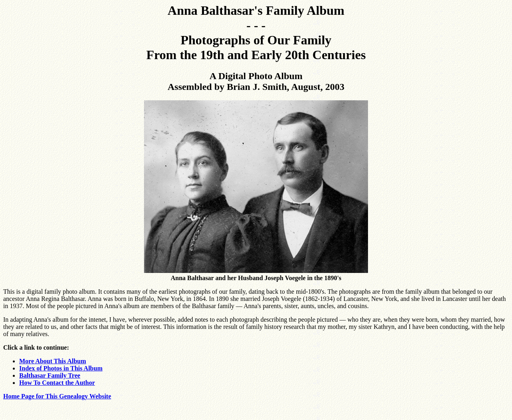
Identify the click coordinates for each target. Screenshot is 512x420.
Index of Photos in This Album (61, 368)
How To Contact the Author (57, 383)
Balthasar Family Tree (50, 375)
